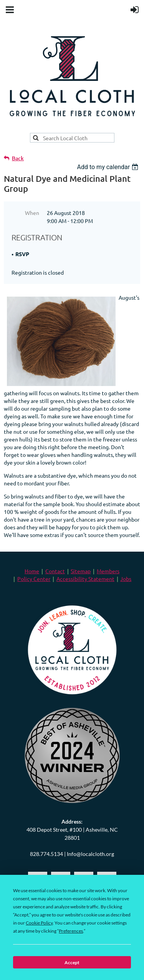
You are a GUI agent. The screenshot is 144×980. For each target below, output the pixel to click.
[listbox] (108, 167)
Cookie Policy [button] (39, 923)
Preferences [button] (71, 931)
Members (108, 571)
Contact (55, 571)
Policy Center (34, 579)
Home (32, 571)
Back (18, 158)
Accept (72, 962)
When (32, 213)
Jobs (126, 579)
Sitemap (81, 571)
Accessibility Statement (85, 579)
